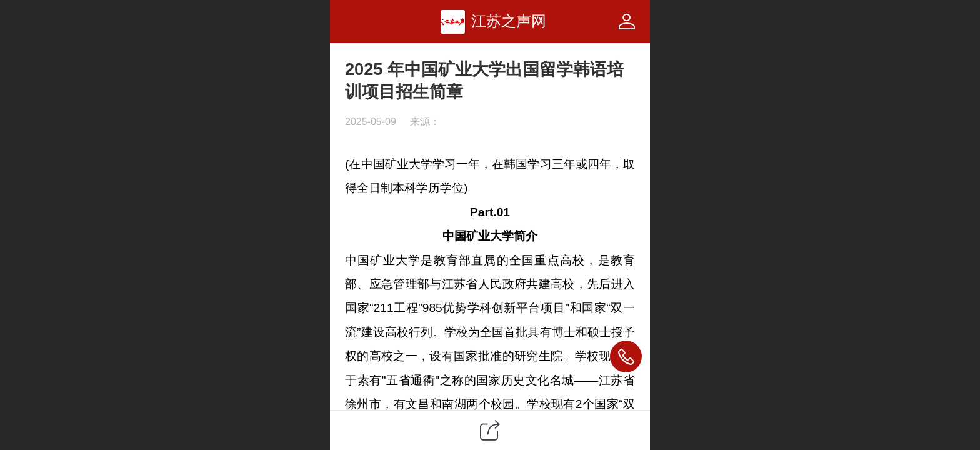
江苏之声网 (509, 21)
